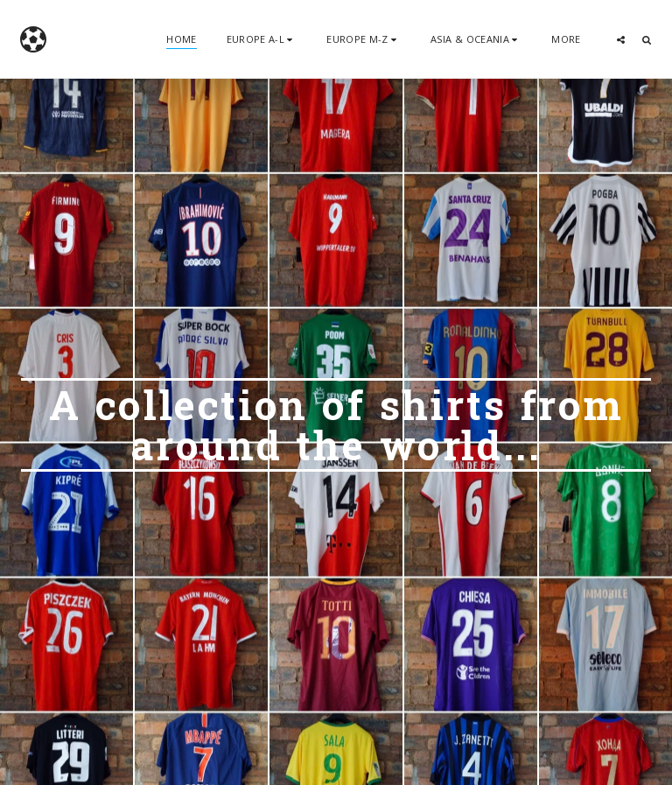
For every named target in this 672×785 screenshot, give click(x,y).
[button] (262, 39)
